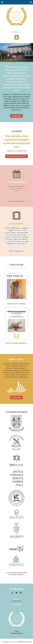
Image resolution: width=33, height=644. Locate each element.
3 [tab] (18, 198)
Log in (17, 37)
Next (28, 191)
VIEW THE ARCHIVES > (16, 251)
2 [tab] (17, 198)
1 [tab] (15, 198)
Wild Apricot (14, 642)
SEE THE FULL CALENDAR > (17, 201)
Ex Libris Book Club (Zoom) (16, 186)
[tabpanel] (16, 189)
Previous (5, 191)
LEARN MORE (16, 116)
